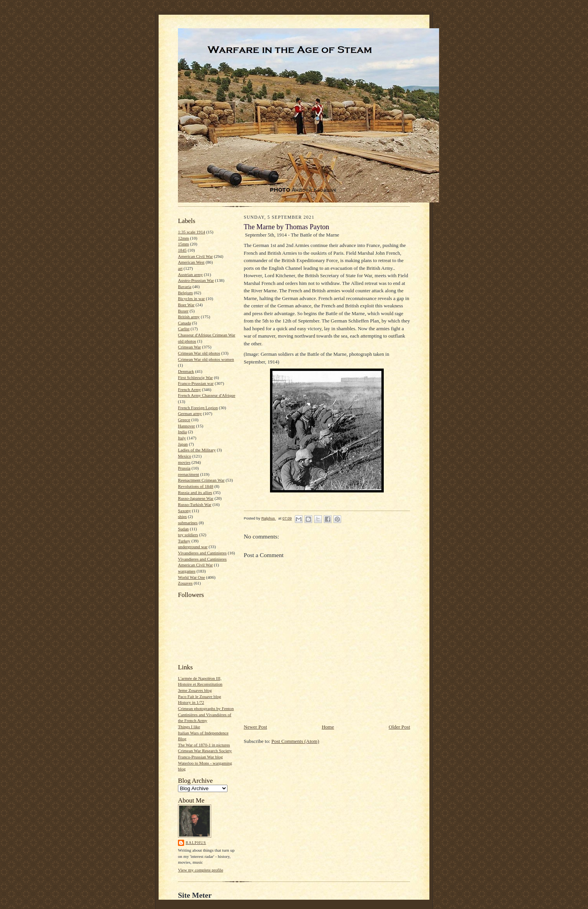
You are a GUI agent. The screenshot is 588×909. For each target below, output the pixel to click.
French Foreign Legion (198, 408)
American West (191, 262)
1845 (182, 250)
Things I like (189, 727)
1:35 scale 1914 (191, 232)
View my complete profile (201, 870)
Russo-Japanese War (196, 498)
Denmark (186, 371)
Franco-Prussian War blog (200, 757)
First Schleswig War (195, 377)
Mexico (185, 456)
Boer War (186, 305)
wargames (187, 571)
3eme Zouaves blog (195, 690)
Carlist (184, 329)
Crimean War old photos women (206, 359)
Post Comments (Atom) (296, 741)
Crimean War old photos (199, 353)
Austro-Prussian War (196, 280)
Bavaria (185, 286)
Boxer (183, 311)
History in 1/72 (191, 702)
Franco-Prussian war (196, 383)
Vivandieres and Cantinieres (202, 553)
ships (182, 516)
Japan (183, 444)
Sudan (183, 529)
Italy (182, 438)
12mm (184, 238)
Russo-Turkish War (195, 504)
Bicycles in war (191, 298)
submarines (188, 523)
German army (190, 413)
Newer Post (255, 727)
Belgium (185, 293)
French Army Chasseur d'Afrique (207, 395)
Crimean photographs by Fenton (206, 708)
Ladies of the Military (197, 450)
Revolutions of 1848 (196, 486)
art (180, 268)
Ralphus (196, 843)
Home (328, 727)
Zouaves (185, 583)
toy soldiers (188, 535)
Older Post (399, 727)
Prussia (184, 468)
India (182, 432)
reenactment (189, 474)
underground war (193, 547)
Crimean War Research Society (205, 751)
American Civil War (195, 256)
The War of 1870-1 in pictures (204, 745)
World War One (191, 577)
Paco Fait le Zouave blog (200, 696)
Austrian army (190, 274)
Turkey (184, 541)
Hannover (186, 426)
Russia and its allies (195, 492)
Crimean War (189, 347)
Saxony (185, 511)
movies (184, 462)
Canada (185, 323)
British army (189, 317)
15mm (184, 244)
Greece (184, 420)
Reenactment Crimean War (201, 480)
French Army (189, 389)
